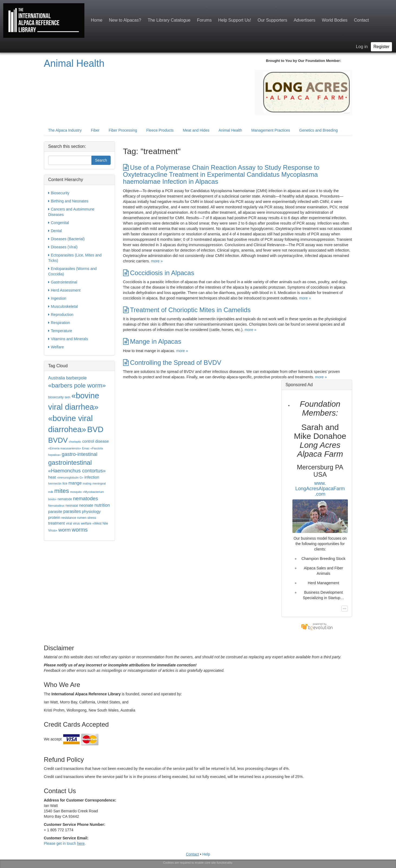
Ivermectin (55, 483)
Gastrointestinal (63, 282)
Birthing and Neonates (68, 201)
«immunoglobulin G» (70, 478)
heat (52, 477)
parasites (72, 511)
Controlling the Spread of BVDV (172, 363)
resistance (69, 518)
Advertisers (305, 20)
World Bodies (335, 20)
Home (97, 20)
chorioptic (75, 442)
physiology (91, 512)
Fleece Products (160, 130)
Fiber (95, 130)
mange (75, 483)
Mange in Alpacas (152, 341)
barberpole (76, 378)
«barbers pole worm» (77, 385)
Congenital (59, 223)
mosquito (76, 492)
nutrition (102, 505)
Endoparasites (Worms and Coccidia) (72, 271)
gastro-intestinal (80, 454)
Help (206, 854)
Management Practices (271, 130)
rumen (82, 518)
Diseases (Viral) (63, 247)
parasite (55, 512)
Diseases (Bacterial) (66, 239)
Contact (362, 20)
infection (92, 477)
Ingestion (57, 298)
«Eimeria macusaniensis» (65, 448)
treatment (57, 523)
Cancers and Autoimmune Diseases (71, 212)
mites (62, 491)
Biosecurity (59, 193)
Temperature (60, 331)
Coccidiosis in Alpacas (159, 273)
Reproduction (61, 315)
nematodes (85, 498)
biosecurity (56, 397)
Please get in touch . (65, 843)
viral (69, 523)
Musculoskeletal (63, 306)
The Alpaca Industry (65, 130)
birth (67, 397)
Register (381, 47)
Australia (57, 378)
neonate (86, 505)
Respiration (59, 323)
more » (157, 261)
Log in (362, 47)
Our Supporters (272, 20)
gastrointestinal (70, 463)
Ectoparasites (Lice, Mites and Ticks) (75, 258)
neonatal (72, 506)
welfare (86, 523)
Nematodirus (56, 506)
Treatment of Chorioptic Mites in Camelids (187, 310)
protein (54, 518)
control (88, 441)
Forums (204, 20)
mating (87, 483)
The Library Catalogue (169, 20)
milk (51, 492)
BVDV (58, 440)
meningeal (99, 483)
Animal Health (74, 63)
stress (92, 518)
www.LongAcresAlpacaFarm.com (320, 489)
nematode (65, 499)
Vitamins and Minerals (68, 339)
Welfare (56, 347)
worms (80, 530)
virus (76, 523)
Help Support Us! (235, 20)
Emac (86, 448)
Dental (55, 231)
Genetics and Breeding (318, 130)
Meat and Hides (196, 130)
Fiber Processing (123, 130)
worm (65, 530)
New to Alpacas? (125, 20)
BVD (95, 429)
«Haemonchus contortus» (77, 471)
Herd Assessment (64, 290)
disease (102, 441)
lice (65, 483)
